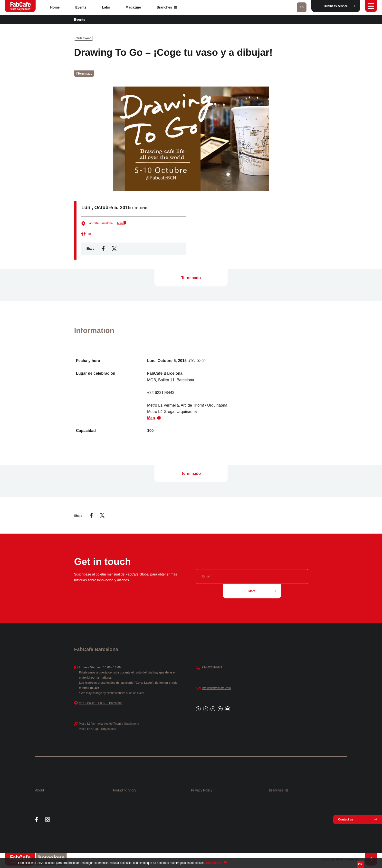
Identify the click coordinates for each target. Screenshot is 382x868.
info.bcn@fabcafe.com (216, 688)
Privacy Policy (202, 790)
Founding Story (125, 790)
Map (120, 223)
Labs (106, 7)
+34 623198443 (212, 667)
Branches (167, 7)
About (40, 790)
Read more (214, 863)
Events (81, 7)
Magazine (133, 7)
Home (55, 7)
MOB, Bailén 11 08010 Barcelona (101, 703)
